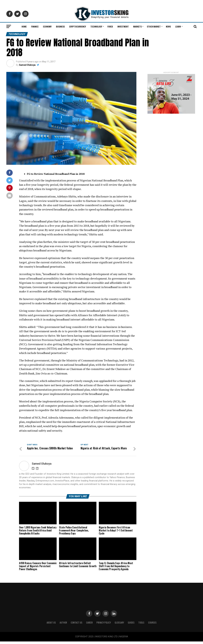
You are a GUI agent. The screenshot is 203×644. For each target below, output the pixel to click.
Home (24, 26)
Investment (123, 26)
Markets (137, 26)
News (168, 26)
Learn (178, 26)
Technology (96, 26)
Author (63, 625)
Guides (131, 625)
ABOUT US (51, 625)
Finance (35, 26)
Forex (110, 26)
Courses (152, 625)
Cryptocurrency (78, 26)
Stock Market (154, 26)
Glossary (119, 625)
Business (60, 26)
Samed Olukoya (27, 65)
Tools (141, 625)
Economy (47, 26)
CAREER (89, 625)
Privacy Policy (104, 625)
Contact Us (77, 625)
